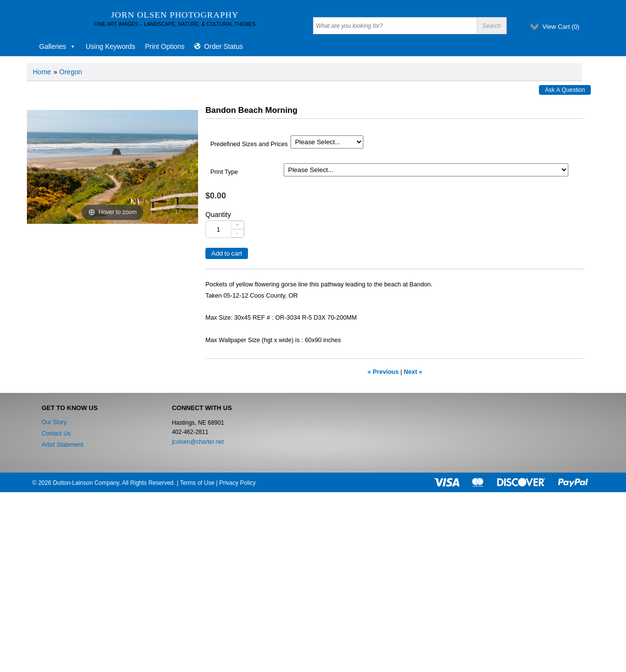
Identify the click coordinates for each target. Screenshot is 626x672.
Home (42, 72)
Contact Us (56, 434)
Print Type (224, 172)
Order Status (223, 46)
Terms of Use (197, 483)
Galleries (57, 46)
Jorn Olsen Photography (175, 15)
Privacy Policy (237, 483)
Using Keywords (110, 46)
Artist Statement (62, 445)
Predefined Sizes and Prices (249, 144)
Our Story (54, 422)
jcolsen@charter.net (198, 442)
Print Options (165, 46)
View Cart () (561, 27)
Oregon (71, 72)
